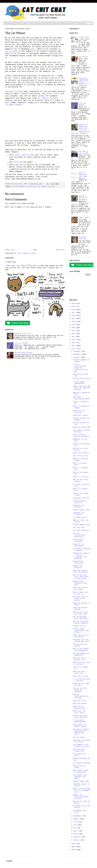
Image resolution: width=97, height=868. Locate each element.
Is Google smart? (80, 517)
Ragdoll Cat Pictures (78, 567)
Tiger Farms (84, 217)
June (76, 825)
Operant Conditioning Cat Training (81, 696)
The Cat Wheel (79, 737)
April (76, 831)
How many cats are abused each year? (81, 641)
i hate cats (11, 262)
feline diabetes (13, 51)
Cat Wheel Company (14, 105)
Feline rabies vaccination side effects (81, 631)
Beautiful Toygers (81, 415)
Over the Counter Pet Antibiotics (81, 571)
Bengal (42, 96)
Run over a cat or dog (83, 152)
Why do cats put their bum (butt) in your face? (81, 577)
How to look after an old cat (81, 593)
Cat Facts (18, 23)
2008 (74, 850)
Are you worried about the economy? (80, 690)
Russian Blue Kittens (24, 353)
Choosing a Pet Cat (81, 498)
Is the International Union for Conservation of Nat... (81, 368)
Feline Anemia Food (81, 510)
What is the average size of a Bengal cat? (82, 790)
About (31, 23)
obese (33, 49)
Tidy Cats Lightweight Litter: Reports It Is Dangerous (85, 82)
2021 (74, 319)
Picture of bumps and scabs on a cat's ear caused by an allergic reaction (80, 129)
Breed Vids (71, 23)
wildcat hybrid (53, 94)
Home (35, 250)
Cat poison (83, 57)
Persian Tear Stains (82, 379)
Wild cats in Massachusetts (80, 707)
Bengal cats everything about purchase (81, 797)
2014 (74, 340)
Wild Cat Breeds (80, 704)
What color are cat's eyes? (79, 712)
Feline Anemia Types (82, 525)
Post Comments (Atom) (27, 253)
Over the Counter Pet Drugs (80, 589)
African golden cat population (81, 654)
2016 (74, 334)
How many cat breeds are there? (82, 741)
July (76, 822)
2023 (74, 313)
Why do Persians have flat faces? (81, 618)
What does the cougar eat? (79, 750)
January (77, 840)
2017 (74, 331)
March (76, 834)
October (77, 357)
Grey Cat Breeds (21, 343)
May (75, 828)
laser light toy (23, 155)
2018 (74, 328)
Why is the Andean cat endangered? (81, 650)
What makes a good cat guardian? (81, 771)
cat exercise (31, 186)
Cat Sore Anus (79, 528)
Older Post (60, 250)
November (77, 354)
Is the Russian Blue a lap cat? (82, 680)
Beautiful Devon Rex (82, 427)
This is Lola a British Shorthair (81, 436)
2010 (74, 844)
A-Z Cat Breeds (9, 23)
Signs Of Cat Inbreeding (78, 545)
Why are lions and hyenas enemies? (81, 622)
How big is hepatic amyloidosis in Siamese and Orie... (81, 732)
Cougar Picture (79, 626)
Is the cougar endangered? (79, 383)
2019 (74, 325)
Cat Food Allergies (81, 530)
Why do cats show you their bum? (80, 613)
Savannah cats (12, 91)
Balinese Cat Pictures (78, 506)
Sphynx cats (48, 98)
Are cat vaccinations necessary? (79, 535)
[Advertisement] (80, 287)
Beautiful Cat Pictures (79, 412)
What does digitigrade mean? (81, 398)
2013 (74, 343)
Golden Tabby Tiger (81, 781)
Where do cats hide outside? (81, 684)
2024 (74, 310)
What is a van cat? (81, 477)
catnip (16, 162)
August (77, 819)
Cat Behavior (63, 23)
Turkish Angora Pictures (79, 502)
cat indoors (42, 186)
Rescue (25, 23)
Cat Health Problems (82, 763)
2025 (74, 307)
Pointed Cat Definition (78, 562)
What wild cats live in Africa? (82, 663)
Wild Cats (54, 23)
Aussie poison (80, 23)
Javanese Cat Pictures (78, 514)
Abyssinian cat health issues (80, 726)
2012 (74, 346)
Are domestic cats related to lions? (81, 746)
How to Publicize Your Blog (83, 175)
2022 (74, 316)
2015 (74, 337)
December (77, 351)
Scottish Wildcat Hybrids (80, 609)
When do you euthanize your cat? (80, 583)
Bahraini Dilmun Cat (83, 197)
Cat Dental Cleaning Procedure (82, 550)
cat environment (18, 186)
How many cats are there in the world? (81, 599)
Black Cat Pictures (81, 453)
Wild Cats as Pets (81, 676)
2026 (74, 304)
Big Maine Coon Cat (23, 334)
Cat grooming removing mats (80, 721)
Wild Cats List (79, 701)
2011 (74, 349)
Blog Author (38, 23)
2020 (74, 322)
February (77, 837)
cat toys (52, 186)
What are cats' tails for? (79, 672)
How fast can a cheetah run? (79, 659)
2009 (74, 847)
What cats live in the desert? (81, 636)
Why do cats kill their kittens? (80, 716)
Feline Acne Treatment (78, 540)
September (78, 816)
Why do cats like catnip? (80, 481)
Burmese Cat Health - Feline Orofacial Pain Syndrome (81, 556)
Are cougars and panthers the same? (80, 777)
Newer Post (10, 250)
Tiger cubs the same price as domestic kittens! (82, 388)
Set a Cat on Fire (81, 456)
